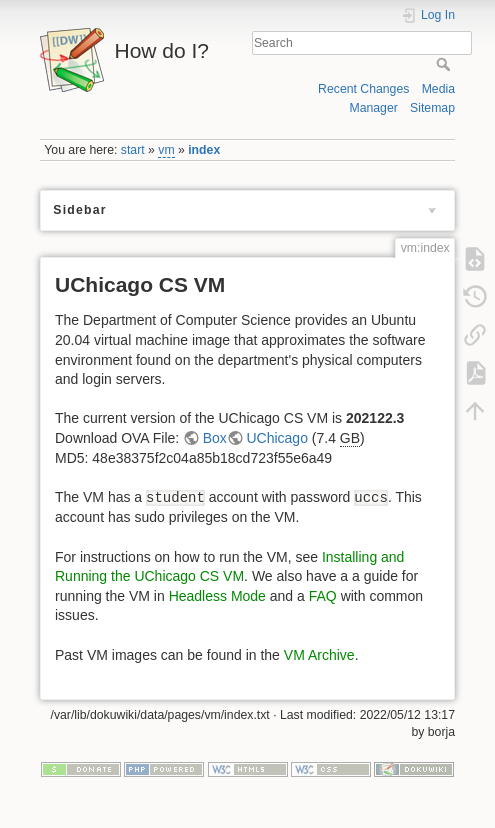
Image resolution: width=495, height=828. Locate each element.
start (133, 150)
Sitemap (432, 108)
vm (166, 150)
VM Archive (319, 655)
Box (215, 438)
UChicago (276, 438)
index (204, 150)
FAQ (323, 596)
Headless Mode (217, 596)
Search (445, 64)
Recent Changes (363, 89)
